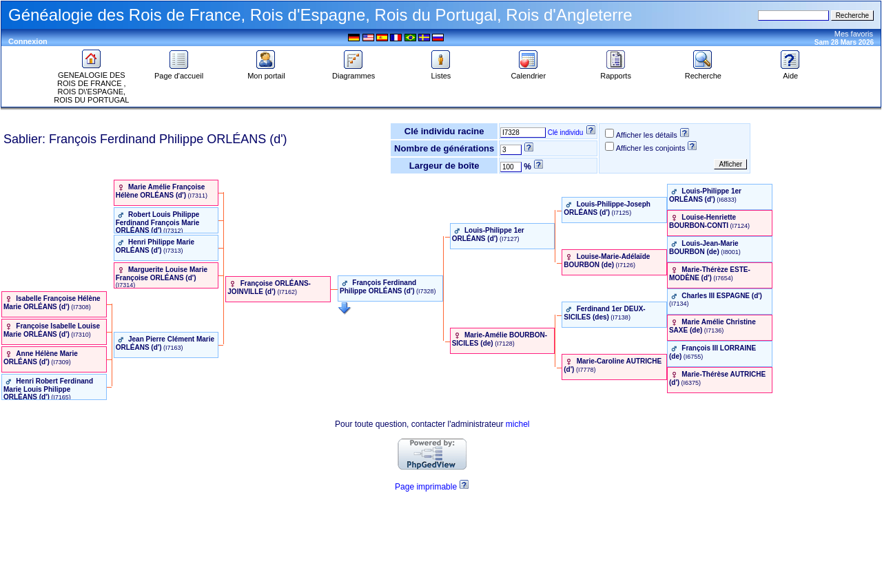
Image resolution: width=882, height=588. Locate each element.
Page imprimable (426, 487)
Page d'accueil (179, 72)
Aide (790, 72)
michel (518, 424)
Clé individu (566, 133)
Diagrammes (353, 72)
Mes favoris (854, 34)
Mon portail (266, 72)
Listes (441, 72)
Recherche (703, 72)
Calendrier (528, 72)
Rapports (616, 72)
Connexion (28, 41)
